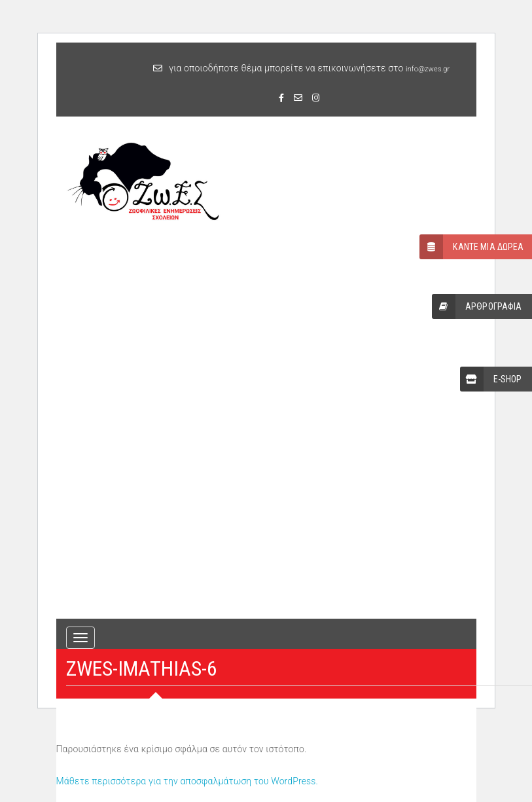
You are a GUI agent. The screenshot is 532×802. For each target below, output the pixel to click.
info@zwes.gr (428, 69)
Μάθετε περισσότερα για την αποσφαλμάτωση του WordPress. (187, 781)
